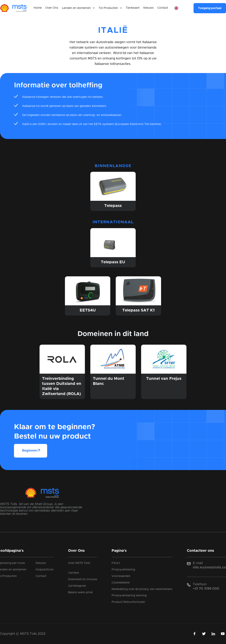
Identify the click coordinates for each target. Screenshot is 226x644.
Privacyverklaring (123, 570)
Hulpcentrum (45, 570)
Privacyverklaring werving (129, 595)
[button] (78, 8)
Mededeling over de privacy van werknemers (142, 589)
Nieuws (148, 8)
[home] (14, 8)
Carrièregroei (77, 586)
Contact (163, 8)
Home (38, 8)
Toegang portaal (210, 8)
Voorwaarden (121, 576)
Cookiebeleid (121, 583)
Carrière (73, 573)
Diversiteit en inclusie (83, 579)
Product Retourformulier (128, 602)
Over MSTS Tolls (79, 563)
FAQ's (116, 563)
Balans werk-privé (80, 592)
